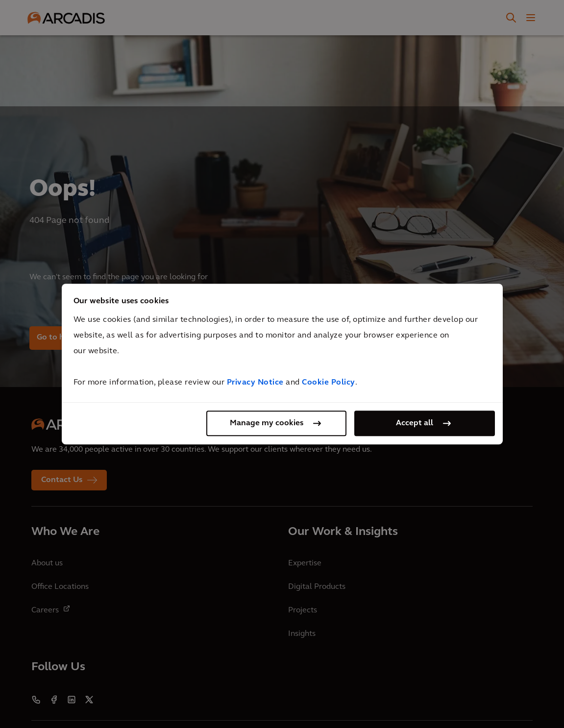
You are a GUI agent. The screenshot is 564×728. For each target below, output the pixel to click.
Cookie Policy (329, 383)
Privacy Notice (255, 383)
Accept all (415, 423)
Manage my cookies (267, 423)
